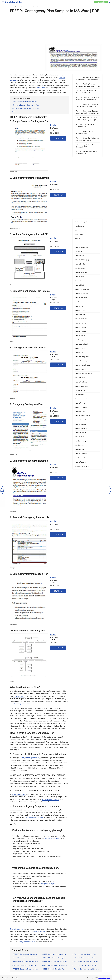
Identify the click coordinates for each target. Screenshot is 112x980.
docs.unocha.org (15, 285)
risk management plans (21, 704)
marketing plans (19, 696)
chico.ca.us (13, 511)
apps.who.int (14, 398)
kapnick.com (14, 172)
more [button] (14, 111)
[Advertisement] (56, 28)
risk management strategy (34, 818)
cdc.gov (12, 681)
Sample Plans (32, 7)
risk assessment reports (50, 799)
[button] (109, 2)
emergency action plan (27, 942)
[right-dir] (110, 490)
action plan (41, 88)
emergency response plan (30, 758)
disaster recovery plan (52, 839)
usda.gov (13, 568)
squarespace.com (15, 228)
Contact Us (6, 978)
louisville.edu (14, 625)
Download (58, 138)
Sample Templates (104, 978)
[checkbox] (3, 2)
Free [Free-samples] (101, 2)
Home (12, 7)
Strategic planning (17, 929)
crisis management (19, 794)
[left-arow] (2, 490)
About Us (15, 978)
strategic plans (40, 932)
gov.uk (12, 342)
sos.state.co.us (14, 455)
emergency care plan (48, 884)
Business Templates (21, 7)
